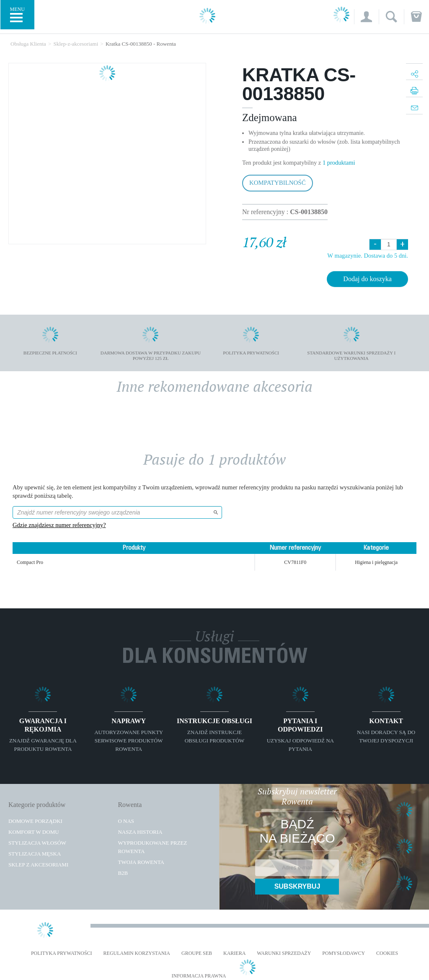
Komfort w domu (34, 832)
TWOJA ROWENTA (141, 862)
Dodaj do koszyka (367, 279)
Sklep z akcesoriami (38, 865)
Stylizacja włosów (37, 843)
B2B (123, 873)
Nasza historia (140, 832)
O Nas (126, 821)
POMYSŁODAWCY (344, 953)
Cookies (387, 953)
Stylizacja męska (35, 854)
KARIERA (234, 953)
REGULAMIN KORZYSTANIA (137, 953)
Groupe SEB (197, 953)
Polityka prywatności (62, 953)
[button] (366, 17)
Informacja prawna (199, 976)
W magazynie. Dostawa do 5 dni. (368, 256)
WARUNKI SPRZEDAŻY (284, 953)
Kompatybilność (278, 183)
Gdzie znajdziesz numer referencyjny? (59, 525)
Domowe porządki (35, 821)
